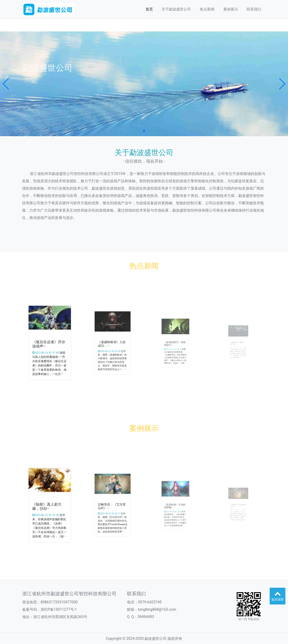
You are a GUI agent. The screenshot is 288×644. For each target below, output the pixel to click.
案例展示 (231, 9)
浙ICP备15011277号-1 (59, 609)
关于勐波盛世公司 (176, 9)
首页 (149, 9)
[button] (6, 84)
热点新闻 (207, 9)
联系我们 (254, 9)
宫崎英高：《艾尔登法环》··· (112, 506)
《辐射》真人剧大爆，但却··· (48, 506)
